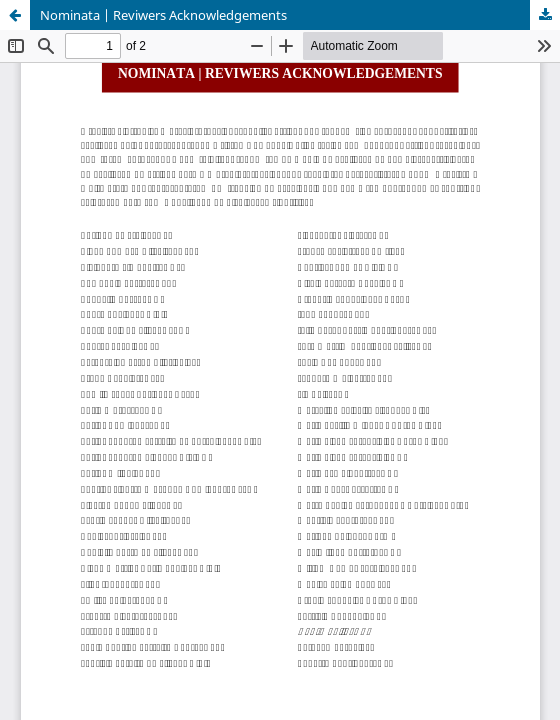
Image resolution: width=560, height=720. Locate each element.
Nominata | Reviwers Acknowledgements (163, 15)
